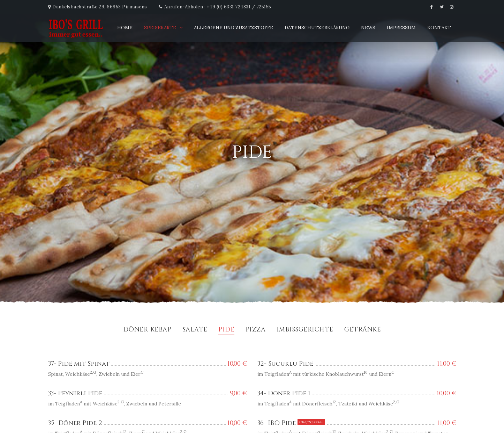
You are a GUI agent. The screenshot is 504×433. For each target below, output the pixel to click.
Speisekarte (160, 28)
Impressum (401, 28)
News (368, 28)
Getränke (363, 330)
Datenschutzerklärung (317, 28)
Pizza (256, 330)
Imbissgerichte (305, 330)
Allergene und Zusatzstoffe (234, 28)
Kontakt (439, 28)
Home (125, 28)
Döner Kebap (147, 330)
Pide (226, 330)
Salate (195, 330)
